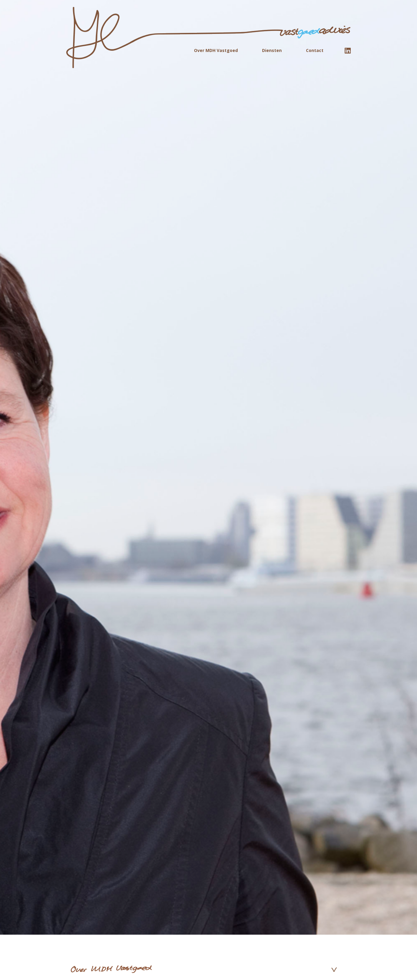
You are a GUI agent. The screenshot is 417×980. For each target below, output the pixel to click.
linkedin (348, 50)
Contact (315, 50)
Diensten (272, 50)
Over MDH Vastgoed (216, 50)
